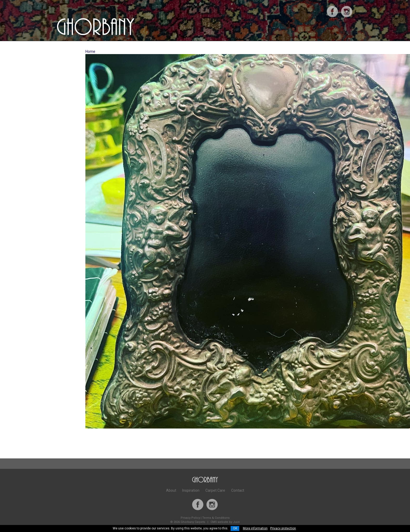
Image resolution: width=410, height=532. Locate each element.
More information (255, 528)
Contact (238, 490)
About (171, 490)
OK (235, 528)
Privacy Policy (190, 518)
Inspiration (191, 490)
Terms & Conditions (216, 518)
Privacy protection (283, 528)
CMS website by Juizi (225, 522)
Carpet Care (215, 490)
